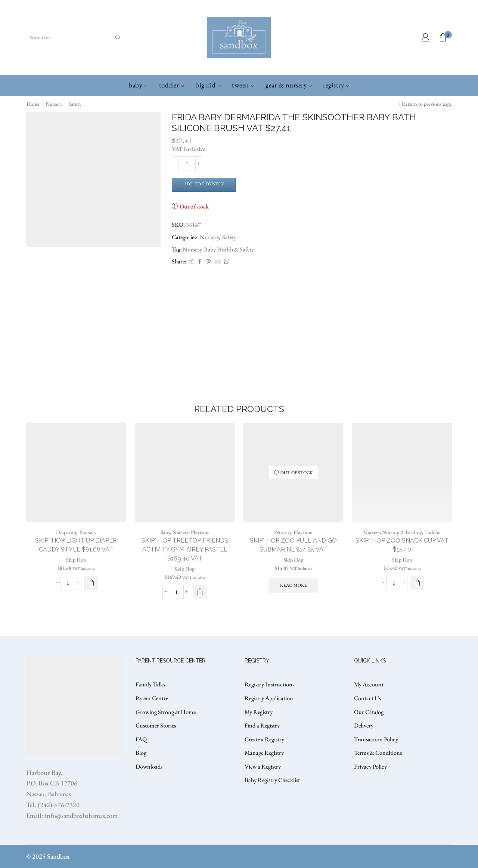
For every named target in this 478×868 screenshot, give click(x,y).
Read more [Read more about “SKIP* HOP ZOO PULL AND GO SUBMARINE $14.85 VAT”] (294, 585)
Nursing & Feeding (402, 532)
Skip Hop (76, 560)
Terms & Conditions (378, 753)
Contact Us (367, 698)
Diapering (67, 532)
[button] (200, 592)
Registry (336, 85)
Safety (75, 104)
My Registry (259, 712)
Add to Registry (204, 184)
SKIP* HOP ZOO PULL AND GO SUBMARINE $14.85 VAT (293, 545)
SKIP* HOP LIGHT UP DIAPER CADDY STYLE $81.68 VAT (76, 545)
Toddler (172, 85)
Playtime (200, 532)
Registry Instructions (269, 684)
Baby (138, 85)
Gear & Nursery (289, 85)
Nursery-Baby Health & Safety (218, 249)
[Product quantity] (187, 163)
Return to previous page (427, 104)
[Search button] (118, 37)
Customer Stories (156, 725)
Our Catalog (369, 712)
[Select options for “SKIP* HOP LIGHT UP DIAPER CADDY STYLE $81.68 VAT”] (91, 583)
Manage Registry (264, 753)
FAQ (141, 739)
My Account (369, 684)
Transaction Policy (376, 739)
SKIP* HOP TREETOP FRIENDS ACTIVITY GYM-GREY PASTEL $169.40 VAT (185, 549)
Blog (141, 753)
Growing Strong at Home (166, 712)
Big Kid (208, 85)
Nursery (54, 104)
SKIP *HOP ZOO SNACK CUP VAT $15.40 (402, 545)
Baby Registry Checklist (272, 780)
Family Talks (150, 684)
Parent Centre (152, 698)
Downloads (149, 767)
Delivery (364, 725)
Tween (243, 85)
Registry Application (269, 698)
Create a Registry (264, 739)
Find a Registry (262, 725)
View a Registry (263, 767)
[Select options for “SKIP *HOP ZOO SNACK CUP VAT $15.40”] (417, 583)
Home (33, 104)
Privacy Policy (370, 767)
